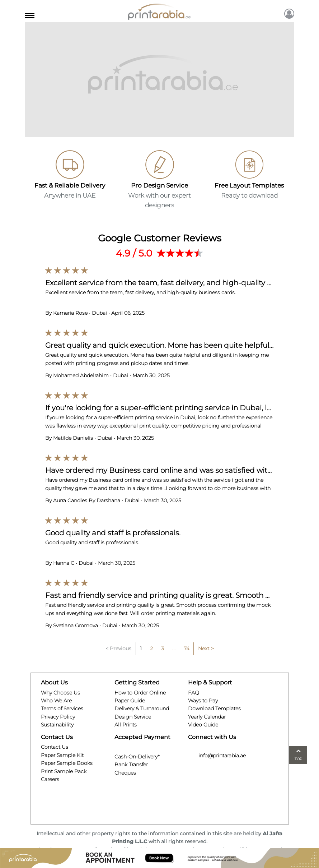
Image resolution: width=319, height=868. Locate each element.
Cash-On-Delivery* (137, 756)
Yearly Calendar (207, 717)
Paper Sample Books (67, 763)
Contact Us (55, 747)
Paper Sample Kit (62, 755)
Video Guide (203, 725)
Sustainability (57, 725)
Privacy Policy (58, 717)
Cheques (125, 772)
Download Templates (214, 708)
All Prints (126, 725)
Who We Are (56, 701)
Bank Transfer (131, 764)
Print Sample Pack (64, 771)
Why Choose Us (60, 693)
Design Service (133, 717)
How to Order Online (140, 693)
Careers (50, 779)
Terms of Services (62, 708)
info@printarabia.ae (217, 756)
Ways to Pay (203, 701)
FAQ (194, 693)
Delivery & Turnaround (142, 708)
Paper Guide (130, 701)
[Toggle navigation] (30, 14)
